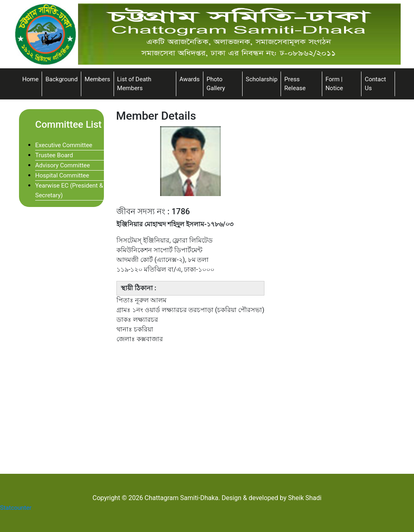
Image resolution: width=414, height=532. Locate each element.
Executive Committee (64, 145)
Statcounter (16, 508)
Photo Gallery (216, 84)
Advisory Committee (62, 165)
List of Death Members (134, 84)
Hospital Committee (62, 175)
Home (30, 79)
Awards (190, 79)
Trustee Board (54, 155)
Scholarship (262, 79)
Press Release (295, 84)
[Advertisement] (256, 407)
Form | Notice (334, 84)
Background (61, 79)
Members (97, 79)
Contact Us (375, 84)
